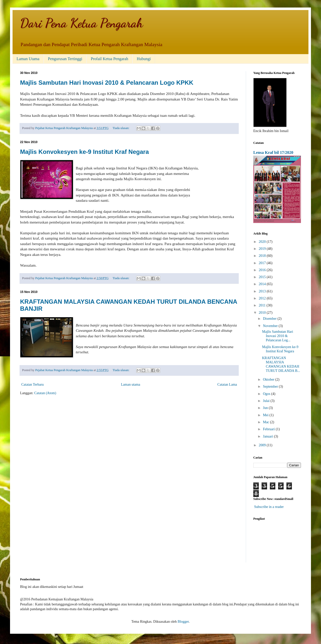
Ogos (267, 394)
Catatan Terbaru (32, 385)
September (271, 387)
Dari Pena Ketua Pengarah (82, 23)
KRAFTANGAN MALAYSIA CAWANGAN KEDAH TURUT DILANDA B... (281, 364)
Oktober (269, 380)
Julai (267, 401)
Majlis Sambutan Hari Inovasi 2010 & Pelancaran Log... (278, 336)
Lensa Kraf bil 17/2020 (273, 152)
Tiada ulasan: (121, 128)
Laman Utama (28, 59)
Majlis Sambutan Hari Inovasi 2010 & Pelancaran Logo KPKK (107, 83)
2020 (263, 242)
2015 (263, 277)
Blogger (183, 622)
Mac (266, 422)
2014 (263, 284)
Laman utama (131, 385)
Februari (269, 429)
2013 (263, 291)
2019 (263, 249)
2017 (263, 263)
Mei (266, 415)
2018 (263, 256)
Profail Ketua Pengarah (109, 59)
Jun (266, 408)
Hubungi (144, 59)
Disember (270, 319)
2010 (263, 313)
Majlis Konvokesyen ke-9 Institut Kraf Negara (85, 152)
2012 (263, 298)
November (271, 326)
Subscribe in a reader (269, 507)
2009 (263, 445)
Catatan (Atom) (45, 393)
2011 (263, 305)
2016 (263, 270)
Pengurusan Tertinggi (65, 59)
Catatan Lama (227, 385)
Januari (268, 436)
